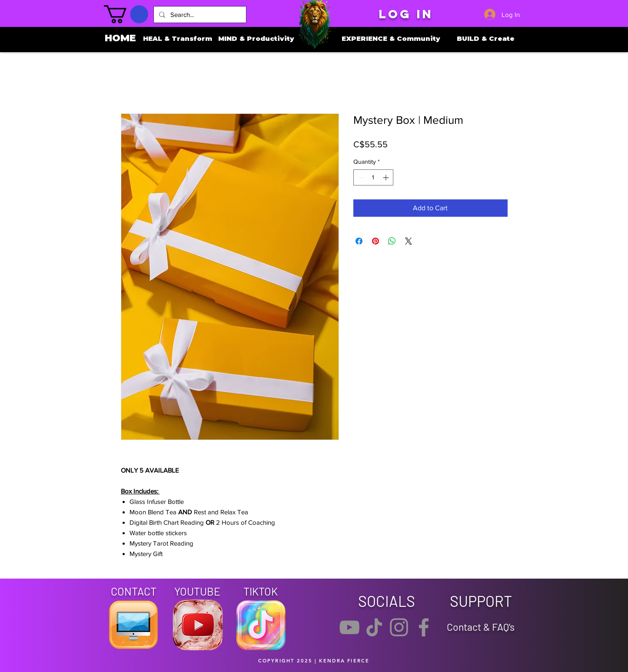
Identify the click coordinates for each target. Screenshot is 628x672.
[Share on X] (409, 241)
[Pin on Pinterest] (375, 241)
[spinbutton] (373, 177)
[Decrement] (360, 177)
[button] (126, 14)
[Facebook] (424, 627)
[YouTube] (349, 627)
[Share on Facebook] (359, 241)
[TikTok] (374, 627)
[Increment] (387, 177)
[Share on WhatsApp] (392, 241)
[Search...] (199, 15)
